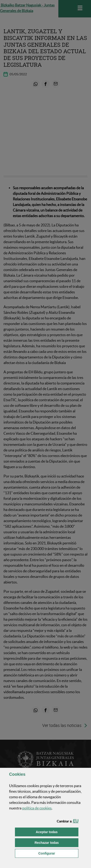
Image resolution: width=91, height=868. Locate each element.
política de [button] (37, 808)
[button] (76, 821)
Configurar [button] (58, 853)
